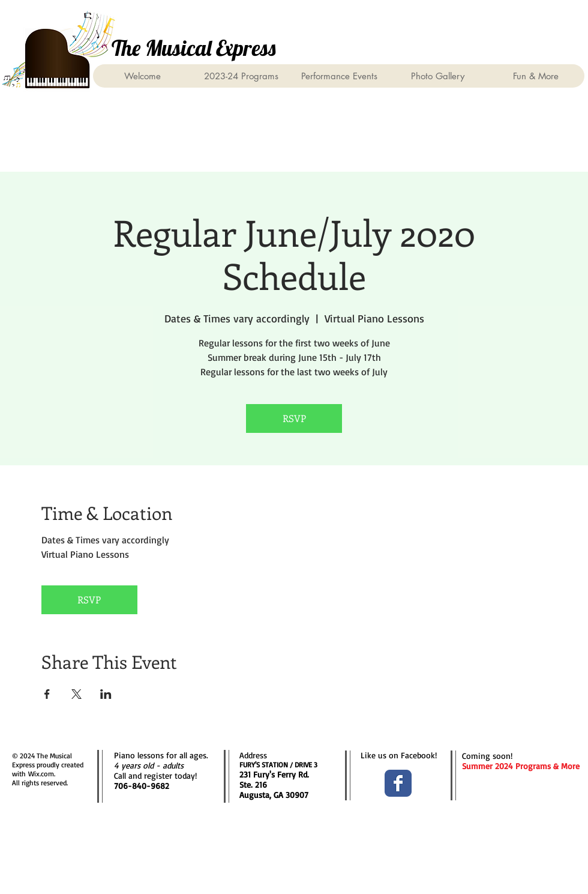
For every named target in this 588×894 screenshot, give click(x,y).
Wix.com (41, 774)
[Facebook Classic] (398, 783)
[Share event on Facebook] (47, 694)
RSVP (294, 418)
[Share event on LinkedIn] (106, 694)
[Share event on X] (76, 694)
